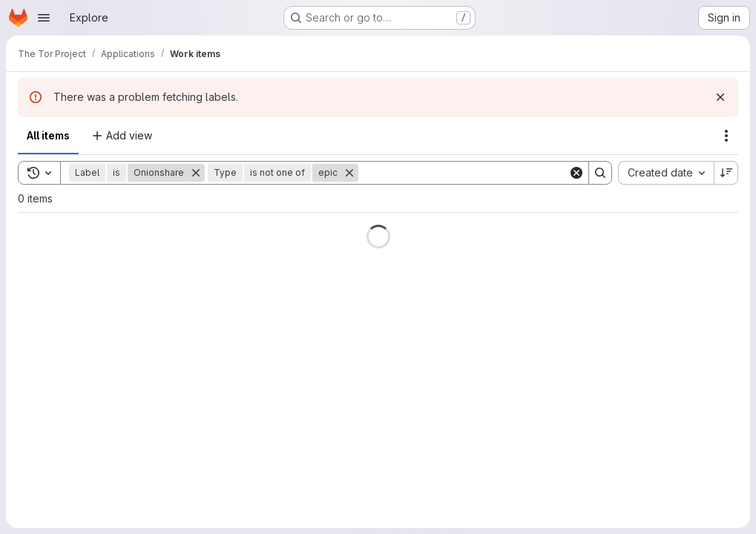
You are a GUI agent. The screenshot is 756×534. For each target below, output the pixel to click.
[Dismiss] (720, 97)
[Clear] (576, 173)
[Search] (463, 173)
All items (48, 135)
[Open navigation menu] (44, 18)
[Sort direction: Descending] (726, 173)
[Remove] (196, 173)
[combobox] (666, 173)
